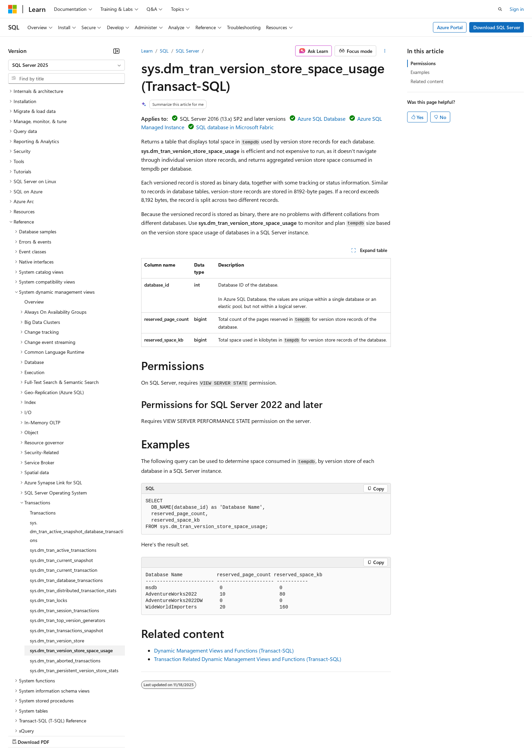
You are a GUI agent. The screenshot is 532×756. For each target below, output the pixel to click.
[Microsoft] (13, 9)
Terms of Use (248, 735)
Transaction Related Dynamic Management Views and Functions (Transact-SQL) (248, 659)
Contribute (121, 735)
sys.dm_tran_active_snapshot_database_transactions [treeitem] (77, 472)
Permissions (423, 63)
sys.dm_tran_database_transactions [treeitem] (66, 521)
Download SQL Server (497, 27)
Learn (147, 51)
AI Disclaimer (22, 735)
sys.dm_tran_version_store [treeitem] (57, 581)
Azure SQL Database (321, 119)
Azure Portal (450, 27)
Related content (427, 81)
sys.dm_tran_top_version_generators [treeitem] (68, 561)
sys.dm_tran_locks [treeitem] (49, 541)
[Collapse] (116, 51)
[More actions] (385, 51)
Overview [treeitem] (34, 243)
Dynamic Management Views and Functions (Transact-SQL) (224, 650)
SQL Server (187, 51)
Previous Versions (62, 735)
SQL (164, 51)
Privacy (148, 735)
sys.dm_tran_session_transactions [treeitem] (64, 551)
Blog (92, 735)
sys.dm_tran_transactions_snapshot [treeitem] (66, 571)
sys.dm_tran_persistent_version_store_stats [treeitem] (74, 611)
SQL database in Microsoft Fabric (235, 127)
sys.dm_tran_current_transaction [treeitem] (64, 511)
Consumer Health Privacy (195, 735)
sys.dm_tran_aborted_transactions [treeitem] (65, 602)
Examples (420, 72)
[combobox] (66, 65)
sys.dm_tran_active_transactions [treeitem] (63, 491)
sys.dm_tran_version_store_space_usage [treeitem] (71, 591)
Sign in (517, 9)
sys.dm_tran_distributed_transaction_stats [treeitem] (73, 531)
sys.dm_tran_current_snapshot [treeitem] (61, 501)
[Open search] (500, 9)
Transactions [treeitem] (43, 454)
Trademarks (281, 735)
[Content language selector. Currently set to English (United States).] (39, 719)
